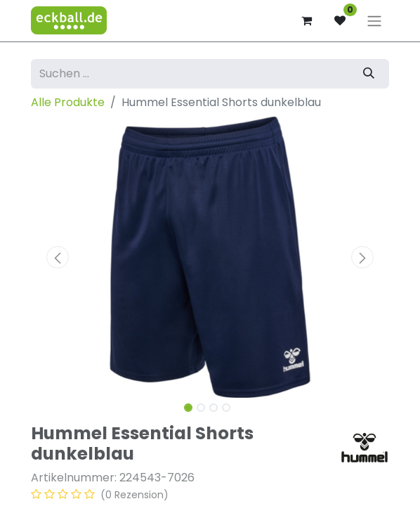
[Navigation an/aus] (374, 21)
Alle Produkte (68, 102)
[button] (58, 257)
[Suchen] (369, 74)
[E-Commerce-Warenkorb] (306, 20)
